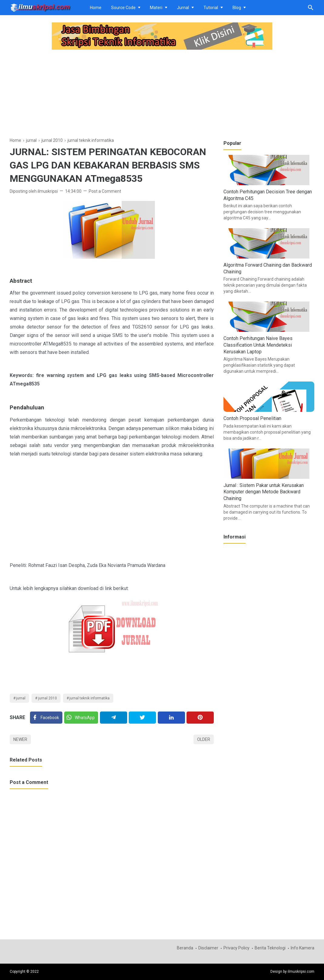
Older (204, 739)
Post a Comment (105, 191)
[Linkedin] (171, 718)
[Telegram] (114, 718)
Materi (156, 8)
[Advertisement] (112, 94)
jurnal (21, 698)
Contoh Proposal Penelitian (252, 418)
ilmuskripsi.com (301, 972)
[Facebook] (46, 718)
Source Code (123, 8)
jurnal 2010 (48, 698)
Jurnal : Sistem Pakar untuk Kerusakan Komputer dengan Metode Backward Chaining (264, 492)
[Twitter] (81, 718)
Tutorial (211, 8)
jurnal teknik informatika (89, 698)
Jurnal (183, 8)
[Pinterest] (200, 718)
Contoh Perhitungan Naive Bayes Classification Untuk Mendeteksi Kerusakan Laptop (258, 345)
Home (96, 8)
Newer (20, 739)
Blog (237, 8)
